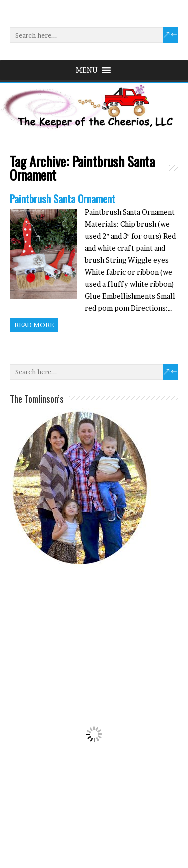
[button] (87, 70)
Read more (34, 325)
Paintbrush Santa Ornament (62, 199)
